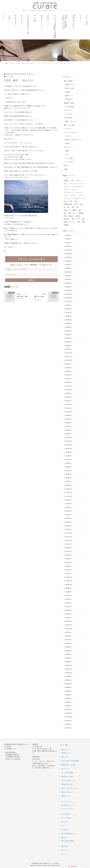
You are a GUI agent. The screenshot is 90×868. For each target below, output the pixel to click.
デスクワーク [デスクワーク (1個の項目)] (67, 198)
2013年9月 (68, 456)
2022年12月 (69, 353)
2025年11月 (69, 250)
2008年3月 (68, 698)
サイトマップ (64, 854)
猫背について (65, 757)
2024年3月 (68, 316)
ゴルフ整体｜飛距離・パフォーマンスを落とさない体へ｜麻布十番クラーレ (65, 22)
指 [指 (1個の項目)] (65, 207)
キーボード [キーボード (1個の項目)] (75, 189)
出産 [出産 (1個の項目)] (75, 201)
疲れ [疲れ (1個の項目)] (80, 210)
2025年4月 (68, 276)
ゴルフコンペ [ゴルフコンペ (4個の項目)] (73, 195)
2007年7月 (68, 728)
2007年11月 (69, 713)
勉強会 (67, 151)
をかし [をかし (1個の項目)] (66, 184)
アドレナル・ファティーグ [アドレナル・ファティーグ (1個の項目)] (76, 184)
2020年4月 (68, 430)
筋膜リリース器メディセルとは (69, 788)
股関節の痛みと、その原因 (68, 765)
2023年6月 (68, 335)
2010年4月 (68, 607)
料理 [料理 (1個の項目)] (73, 207)
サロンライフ (68, 147)
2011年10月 (69, 540)
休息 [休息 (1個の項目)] (71, 201)
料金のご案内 (16, 20)
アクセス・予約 (35, 18)
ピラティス (69, 129)
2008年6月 (68, 687)
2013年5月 (68, 471)
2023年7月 (68, 331)
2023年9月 (68, 323)
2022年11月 (69, 357)
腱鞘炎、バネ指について (68, 792)
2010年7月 (68, 596)
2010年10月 (69, 585)
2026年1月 (68, 243)
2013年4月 (68, 474)
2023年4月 (68, 342)
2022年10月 (69, 360)
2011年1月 (68, 574)
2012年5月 (68, 515)
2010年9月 (68, 588)
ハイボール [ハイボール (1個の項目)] (76, 198)
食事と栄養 (69, 118)
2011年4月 (68, 563)
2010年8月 (68, 592)
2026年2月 (68, 239)
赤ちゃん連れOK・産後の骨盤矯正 (70, 761)
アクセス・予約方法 (66, 818)
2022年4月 (68, 375)
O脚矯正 (68, 92)
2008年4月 (68, 695)
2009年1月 (68, 662)
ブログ (81, 17)
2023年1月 (68, 349)
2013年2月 (68, 482)
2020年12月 (69, 404)
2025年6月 (68, 268)
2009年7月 (68, 640)
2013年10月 (69, 452)
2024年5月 (68, 309)
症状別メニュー (48, 21)
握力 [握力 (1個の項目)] (69, 207)
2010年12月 (69, 577)
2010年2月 (68, 614)
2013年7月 (68, 463)
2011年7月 (68, 551)
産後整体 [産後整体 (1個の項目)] (74, 210)
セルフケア (69, 110)
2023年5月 (68, 338)
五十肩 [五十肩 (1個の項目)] (66, 201)
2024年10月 (69, 298)
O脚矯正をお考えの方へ (68, 784)
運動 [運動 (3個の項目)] (83, 219)
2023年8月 (68, 327)
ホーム (3, 17)
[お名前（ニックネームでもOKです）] (31, 269)
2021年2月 (68, 401)
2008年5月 (68, 691)
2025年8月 (68, 261)
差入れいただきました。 (40, 297)
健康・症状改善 (68, 81)
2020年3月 (68, 434)
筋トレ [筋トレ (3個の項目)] (75, 213)
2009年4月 (68, 651)
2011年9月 (68, 544)
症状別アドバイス (70, 85)
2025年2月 (68, 283)
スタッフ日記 (10, 76)
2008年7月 (68, 684)
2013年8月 (68, 460)
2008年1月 (68, 706)
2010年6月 (68, 599)
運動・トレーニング (71, 121)
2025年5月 (68, 272)
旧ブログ (66, 165)
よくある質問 (64, 830)
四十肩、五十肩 (70, 88)
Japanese (72, 867)
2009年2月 (68, 658)
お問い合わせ (64, 822)
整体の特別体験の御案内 (68, 841)
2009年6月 (68, 643)
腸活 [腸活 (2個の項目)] (73, 219)
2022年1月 (68, 379)
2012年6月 (68, 511)
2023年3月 (68, 346)
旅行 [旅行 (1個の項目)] (78, 207)
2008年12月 (69, 665)
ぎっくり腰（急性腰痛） (68, 773)
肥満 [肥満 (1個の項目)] (65, 216)
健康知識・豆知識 (69, 103)
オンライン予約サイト (40, 761)
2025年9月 (68, 257)
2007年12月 (69, 709)
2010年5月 (68, 603)
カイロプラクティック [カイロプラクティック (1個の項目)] (78, 187)
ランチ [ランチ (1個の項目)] (83, 198)
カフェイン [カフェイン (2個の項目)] (67, 189)
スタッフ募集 (87, 20)
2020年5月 (68, 426)
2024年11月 (69, 294)
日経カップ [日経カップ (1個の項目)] (67, 210)
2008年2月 (68, 702)
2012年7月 (68, 507)
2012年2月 (68, 526)
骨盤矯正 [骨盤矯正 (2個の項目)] (66, 225)
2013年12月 (69, 445)
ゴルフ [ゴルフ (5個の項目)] (66, 195)
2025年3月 (68, 279)
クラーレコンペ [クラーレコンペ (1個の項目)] (79, 192)
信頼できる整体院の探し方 (68, 834)
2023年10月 (69, 320)
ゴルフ (67, 154)
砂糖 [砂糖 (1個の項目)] (70, 213)
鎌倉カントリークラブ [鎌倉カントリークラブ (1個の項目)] (70, 222)
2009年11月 (69, 625)
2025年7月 (68, 265)
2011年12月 (69, 533)
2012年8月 (68, 504)
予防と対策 (69, 99)
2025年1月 (68, 287)
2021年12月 (69, 382)
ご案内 (9, 17)
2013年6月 (68, 467)
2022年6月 (68, 371)
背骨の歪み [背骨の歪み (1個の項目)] (67, 219)
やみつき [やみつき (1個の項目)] (79, 181)
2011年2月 (68, 570)
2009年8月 (68, 636)
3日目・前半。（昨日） (23, 296)
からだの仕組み (70, 107)
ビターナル (69, 136)
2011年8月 (68, 548)
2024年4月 (68, 312)
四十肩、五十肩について (68, 780)
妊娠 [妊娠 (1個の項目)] (81, 204)
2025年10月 (69, 254)
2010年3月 (68, 610)
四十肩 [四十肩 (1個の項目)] (76, 204)
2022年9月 (68, 364)
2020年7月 (68, 419)
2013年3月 (68, 478)
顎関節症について (66, 796)
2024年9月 (68, 301)
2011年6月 (68, 555)
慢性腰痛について (66, 753)
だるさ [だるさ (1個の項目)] (72, 181)
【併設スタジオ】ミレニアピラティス (74, 22)
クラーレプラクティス (72, 132)
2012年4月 (68, 518)
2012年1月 (68, 529)
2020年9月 (68, 415)
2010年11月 (69, 581)
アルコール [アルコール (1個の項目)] (67, 187)
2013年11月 (69, 449)
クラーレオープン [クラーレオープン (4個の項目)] (69, 192)
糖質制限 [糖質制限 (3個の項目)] (81, 213)
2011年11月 (69, 537)
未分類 (66, 169)
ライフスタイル (68, 114)
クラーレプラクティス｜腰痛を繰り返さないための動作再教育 (55, 27)
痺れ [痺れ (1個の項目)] (65, 213)
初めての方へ (22, 20)
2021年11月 (69, 386)
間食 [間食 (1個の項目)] (83, 222)
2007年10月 (69, 717)
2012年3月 (68, 522)
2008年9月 (68, 676)
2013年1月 (68, 485)
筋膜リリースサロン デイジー (74, 140)
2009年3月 (68, 654)
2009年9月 (68, 632)
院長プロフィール (65, 850)
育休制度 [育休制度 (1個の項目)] (71, 216)
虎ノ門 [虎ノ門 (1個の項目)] (78, 219)
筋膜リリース (69, 96)
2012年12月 (69, 489)
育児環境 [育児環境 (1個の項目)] (78, 216)
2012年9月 (68, 500)
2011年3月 (68, 566)
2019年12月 (69, 437)
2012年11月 (69, 493)
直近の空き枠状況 (65, 814)
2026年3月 (68, 235)
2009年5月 (68, 647)
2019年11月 (69, 441)
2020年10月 (69, 412)
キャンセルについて (66, 801)
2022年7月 (68, 368)
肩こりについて (65, 769)
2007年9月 (68, 721)
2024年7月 (68, 305)
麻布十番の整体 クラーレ (68, 805)
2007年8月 (68, 724)
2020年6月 (68, 423)
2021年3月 (68, 397)
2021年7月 (68, 393)
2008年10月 (69, 673)
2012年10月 (69, 496)
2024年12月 (69, 290)
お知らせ (68, 143)
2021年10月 (69, 390)
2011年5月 (68, 559)
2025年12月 (69, 246)
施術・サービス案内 (69, 125)
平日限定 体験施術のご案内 (28, 25)
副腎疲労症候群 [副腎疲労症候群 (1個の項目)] (68, 204)
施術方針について (42, 22)
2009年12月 (69, 621)
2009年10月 (69, 629)
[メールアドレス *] (31, 275)
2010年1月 (68, 618)
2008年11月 (69, 669)
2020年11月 (69, 408)
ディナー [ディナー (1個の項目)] (81, 195)
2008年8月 (68, 680)
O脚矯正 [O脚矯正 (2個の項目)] (66, 181)
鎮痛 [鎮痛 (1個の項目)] (79, 222)
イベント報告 (69, 158)
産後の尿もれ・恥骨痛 (67, 776)
